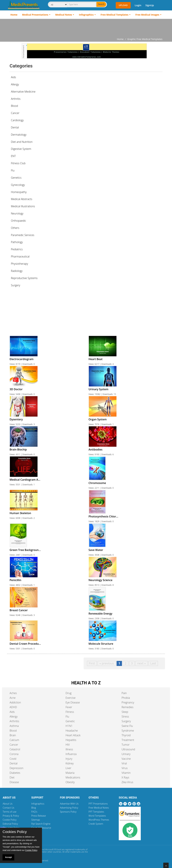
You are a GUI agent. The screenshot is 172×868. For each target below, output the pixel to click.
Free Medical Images (147, 15)
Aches (13, 693)
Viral (124, 763)
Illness (69, 749)
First (92, 663)
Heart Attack (73, 735)
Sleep (125, 712)
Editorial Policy (10, 824)
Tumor (126, 745)
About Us (8, 804)
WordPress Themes (99, 820)
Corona (14, 754)
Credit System (96, 824)
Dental (14, 763)
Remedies (128, 707)
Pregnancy (128, 702)
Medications (73, 777)
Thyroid (126, 735)
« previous (107, 663)
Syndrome (128, 731)
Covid (13, 759)
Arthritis (14, 721)
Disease (14, 782)
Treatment (128, 740)
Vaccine (126, 759)
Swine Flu (127, 726)
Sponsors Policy (68, 812)
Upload (123, 5)
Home (14, 15)
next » (142, 663)
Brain (13, 735)
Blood (13, 731)
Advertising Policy (69, 808)
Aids (13, 77)
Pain (124, 693)
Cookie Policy (10, 820)
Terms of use (10, 812)
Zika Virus (127, 782)
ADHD (13, 707)
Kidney (70, 763)
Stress (125, 716)
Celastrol (15, 749)
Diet (12, 777)
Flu (67, 716)
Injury (69, 759)
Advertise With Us (69, 804)
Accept (8, 857)
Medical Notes (64, 15)
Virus (125, 768)
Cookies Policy (15, 832)
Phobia (126, 698)
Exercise (70, 698)
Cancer (14, 745)
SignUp (150, 5)
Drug (68, 693)
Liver (68, 768)
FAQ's (34, 812)
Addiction (15, 702)
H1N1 (69, 726)
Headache (72, 731)
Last (153, 663)
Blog (34, 808)
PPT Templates (96, 812)
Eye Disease (73, 702)
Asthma (14, 726)
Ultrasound (128, 749)
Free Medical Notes (99, 808)
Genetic (70, 721)
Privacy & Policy (11, 816)
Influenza (71, 754)
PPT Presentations (98, 804)
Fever (69, 707)
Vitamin (126, 773)
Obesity (70, 782)
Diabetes (15, 773)
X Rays (125, 777)
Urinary (126, 754)
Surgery (126, 721)
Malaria (70, 773)
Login (138, 5)
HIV (68, 745)
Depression (16, 768)
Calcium (14, 740)
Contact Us (8, 808)
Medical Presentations (35, 15)
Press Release (39, 816)
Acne (13, 698)
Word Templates (97, 816)
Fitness (70, 712)
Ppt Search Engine (41, 824)
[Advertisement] (86, 28)
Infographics (86, 15)
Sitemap (36, 820)
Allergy (14, 716)
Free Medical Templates (114, 15)
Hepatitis (71, 740)
